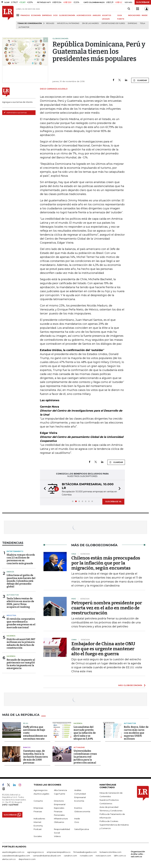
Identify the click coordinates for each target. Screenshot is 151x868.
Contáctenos (106, 803)
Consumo (38, 801)
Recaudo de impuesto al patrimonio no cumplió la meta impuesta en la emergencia (21, 664)
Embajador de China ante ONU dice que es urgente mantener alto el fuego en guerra (103, 649)
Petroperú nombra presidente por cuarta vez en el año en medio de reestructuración (107, 608)
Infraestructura (61, 819)
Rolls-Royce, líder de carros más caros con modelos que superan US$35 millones (136, 733)
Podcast (38, 829)
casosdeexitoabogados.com (16, 856)
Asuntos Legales (41, 794)
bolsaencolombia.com (111, 852)
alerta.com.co (9, 859)
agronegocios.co (36, 852)
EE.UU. (26, 723)
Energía (10, 572)
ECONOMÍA (36, 15)
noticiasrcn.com (103, 856)
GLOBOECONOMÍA (67, 15)
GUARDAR (140, 80)
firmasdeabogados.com (85, 852)
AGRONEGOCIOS (84, 15)
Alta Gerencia (60, 790)
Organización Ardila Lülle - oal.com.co (138, 854)
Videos (57, 836)
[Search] (129, 9)
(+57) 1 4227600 (10, 805)
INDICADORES (134, 15)
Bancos (27, 747)
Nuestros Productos (109, 800)
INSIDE (145, 15)
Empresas (132, 23)
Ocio (77, 822)
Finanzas (38, 811)
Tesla (143, 23)
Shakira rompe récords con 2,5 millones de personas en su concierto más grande (21, 559)
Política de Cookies (109, 821)
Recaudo (50, 23)
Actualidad (79, 747)
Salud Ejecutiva (82, 829)
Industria (11, 615)
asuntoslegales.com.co (13, 852)
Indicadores (39, 819)
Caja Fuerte (60, 794)
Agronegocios (40, 790)
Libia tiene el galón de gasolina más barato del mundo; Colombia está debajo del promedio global (21, 581)
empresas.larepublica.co (59, 852)
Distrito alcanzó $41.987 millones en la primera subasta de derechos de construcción (21, 644)
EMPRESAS (47, 15)
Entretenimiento (15, 551)
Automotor (24, 27)
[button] (44, 489)
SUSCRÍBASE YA (113, 501)
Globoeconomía (82, 811)
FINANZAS (25, 15)
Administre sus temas (15, 112)
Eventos (78, 808)
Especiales (59, 808)
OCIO (55, 15)
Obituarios (59, 822)
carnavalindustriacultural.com (47, 856)
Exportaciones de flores (113, 23)
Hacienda (11, 636)
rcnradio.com (86, 856)
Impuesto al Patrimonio (68, 23)
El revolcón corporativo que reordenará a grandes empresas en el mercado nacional (21, 623)
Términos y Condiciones (111, 811)
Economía (79, 801)
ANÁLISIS (97, 15)
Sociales (38, 836)
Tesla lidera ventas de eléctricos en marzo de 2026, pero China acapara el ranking (20, 603)
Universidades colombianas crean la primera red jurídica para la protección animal (85, 757)
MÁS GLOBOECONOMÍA (130, 685)
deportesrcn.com (27, 859)
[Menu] (18, 15)
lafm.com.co (120, 856)
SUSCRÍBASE (143, 2)
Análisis (78, 790)
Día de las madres (90, 23)
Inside (77, 819)
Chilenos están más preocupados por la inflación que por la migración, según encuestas (106, 563)
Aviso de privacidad (109, 807)
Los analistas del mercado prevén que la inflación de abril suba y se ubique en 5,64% (85, 733)
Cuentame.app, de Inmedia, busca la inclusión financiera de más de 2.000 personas (35, 757)
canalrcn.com (70, 856)
